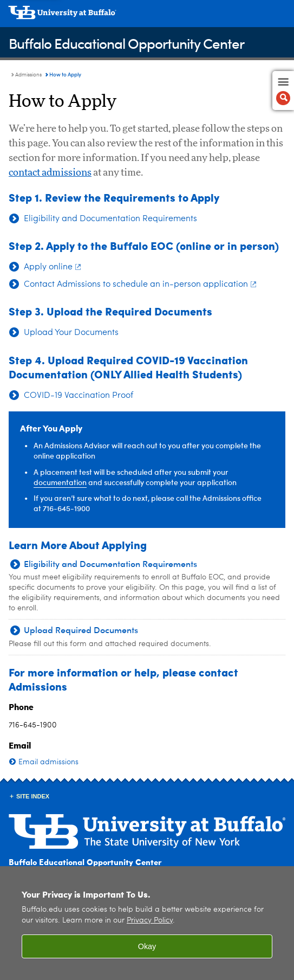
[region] (147, 923)
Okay (147, 946)
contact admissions (50, 173)
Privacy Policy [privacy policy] (150, 921)
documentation (60, 482)
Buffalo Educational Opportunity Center (126, 43)
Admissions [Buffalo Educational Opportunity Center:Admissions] (28, 75)
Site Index (33, 796)
